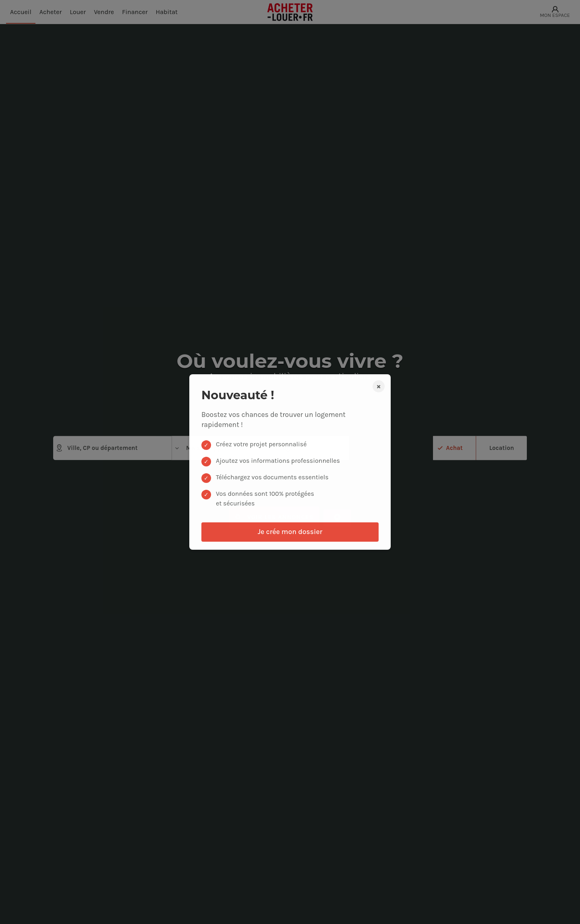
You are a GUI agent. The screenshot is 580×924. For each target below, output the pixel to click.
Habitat (167, 12)
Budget (279, 448)
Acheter (51, 12)
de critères (290, 534)
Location (502, 448)
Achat (454, 448)
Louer (78, 12)
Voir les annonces (274, 518)
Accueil (21, 12)
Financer (135, 12)
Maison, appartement (211, 448)
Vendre (104, 12)
